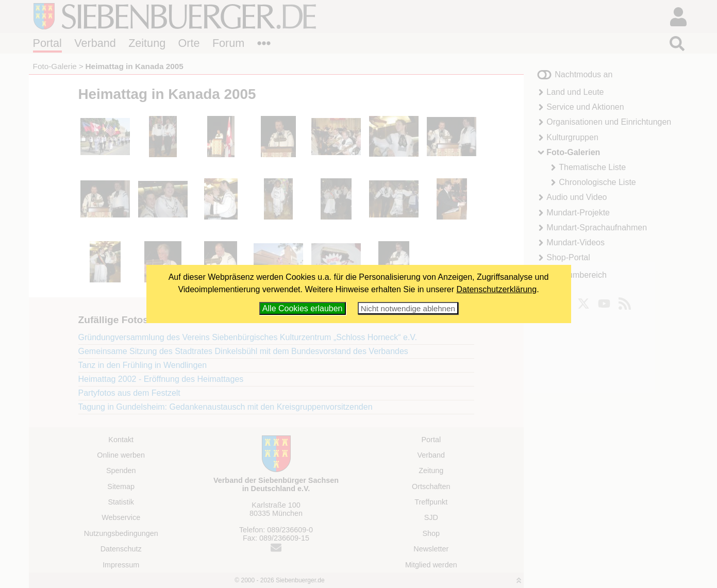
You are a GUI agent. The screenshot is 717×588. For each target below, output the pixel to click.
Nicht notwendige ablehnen (408, 308)
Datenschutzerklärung (497, 289)
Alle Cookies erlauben (303, 308)
